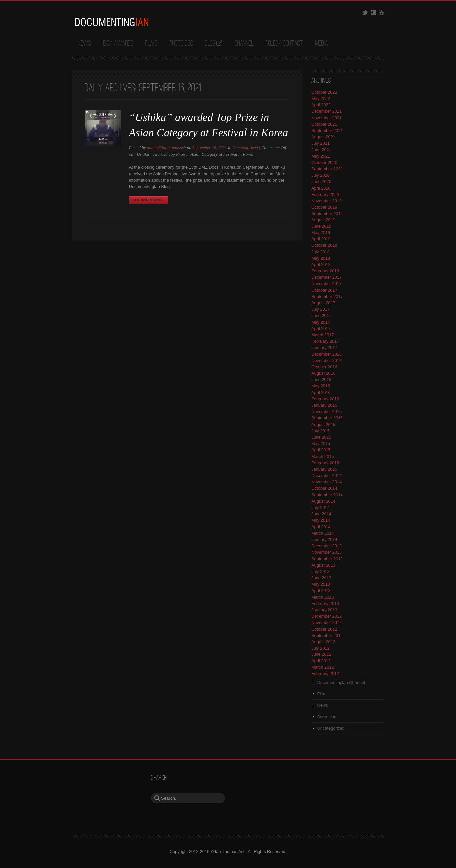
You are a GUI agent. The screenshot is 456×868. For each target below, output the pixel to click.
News (84, 44)
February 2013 (325, 603)
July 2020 (320, 175)
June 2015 (321, 437)
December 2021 (326, 111)
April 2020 (321, 188)
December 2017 (326, 277)
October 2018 (324, 245)
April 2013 (321, 590)
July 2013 (320, 571)
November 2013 (326, 552)
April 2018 (321, 265)
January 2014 (324, 539)
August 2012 (323, 642)
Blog (210, 44)
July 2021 (320, 143)
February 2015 (325, 463)
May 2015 (321, 443)
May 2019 (321, 233)
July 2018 (320, 252)
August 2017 (323, 303)
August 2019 (323, 220)
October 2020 (324, 162)
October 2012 (324, 629)
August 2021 (323, 137)
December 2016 (326, 354)
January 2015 (324, 469)
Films (151, 44)
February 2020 (325, 194)
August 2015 (323, 425)
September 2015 (327, 418)
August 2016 (323, 373)
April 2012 (321, 661)
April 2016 (321, 393)
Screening (327, 717)
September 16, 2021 (210, 147)
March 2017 (323, 335)
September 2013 (327, 559)
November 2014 (326, 482)
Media (322, 44)
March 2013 (323, 597)
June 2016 (321, 380)
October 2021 (324, 124)
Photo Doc (181, 44)
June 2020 (321, 181)
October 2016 (324, 367)
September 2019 (327, 213)
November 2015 (326, 412)
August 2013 (323, 565)
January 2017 (324, 348)
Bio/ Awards (118, 44)
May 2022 (321, 98)
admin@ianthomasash (167, 147)
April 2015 (321, 450)
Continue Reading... (149, 200)
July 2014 (320, 507)
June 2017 (321, 316)
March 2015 (323, 456)
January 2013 (324, 610)
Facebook (373, 13)
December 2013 (326, 546)
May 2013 (321, 584)
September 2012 (327, 635)
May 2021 (321, 156)
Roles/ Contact (284, 44)
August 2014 (323, 501)
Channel (244, 44)
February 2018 (325, 271)
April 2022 (321, 105)
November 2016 (326, 361)
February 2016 (325, 399)
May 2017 (321, 322)
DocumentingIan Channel (341, 683)
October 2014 (324, 488)
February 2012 (325, 674)
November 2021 (326, 118)
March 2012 (323, 667)
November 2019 (326, 201)
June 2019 (321, 226)
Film (321, 694)
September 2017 (327, 297)
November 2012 (326, 622)
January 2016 (324, 405)
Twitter (365, 12)
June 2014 (321, 514)
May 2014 (321, 520)
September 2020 (327, 169)
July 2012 (320, 648)
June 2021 (321, 150)
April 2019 (321, 239)
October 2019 (324, 207)
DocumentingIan (112, 22)
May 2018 (321, 258)
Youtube (381, 12)
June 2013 (321, 578)
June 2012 (321, 654)
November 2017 (326, 284)
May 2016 (321, 386)
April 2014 (321, 527)
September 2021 (327, 130)
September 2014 (327, 495)
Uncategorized (245, 147)
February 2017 (325, 341)
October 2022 (324, 92)
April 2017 (321, 329)
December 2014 (326, 475)
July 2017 (320, 309)
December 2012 (326, 616)
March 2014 (323, 533)
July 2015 (320, 431)
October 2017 (324, 290)
